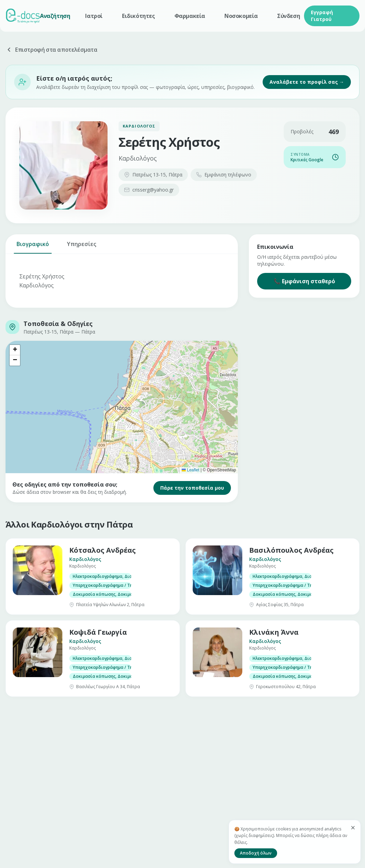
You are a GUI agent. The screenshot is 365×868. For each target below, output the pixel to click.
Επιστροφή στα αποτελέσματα (52, 50)
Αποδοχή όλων (256, 853)
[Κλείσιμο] (353, 828)
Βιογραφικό (33, 247)
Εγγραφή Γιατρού (322, 16)
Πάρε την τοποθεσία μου (192, 488)
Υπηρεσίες (82, 247)
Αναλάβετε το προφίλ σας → (307, 82)
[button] (15, 350)
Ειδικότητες (139, 16)
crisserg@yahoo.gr (149, 190)
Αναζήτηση (55, 16)
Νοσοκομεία (241, 16)
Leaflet (190, 470)
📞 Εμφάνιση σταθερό (304, 281)
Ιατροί (94, 16)
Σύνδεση (288, 16)
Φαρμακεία (190, 16)
